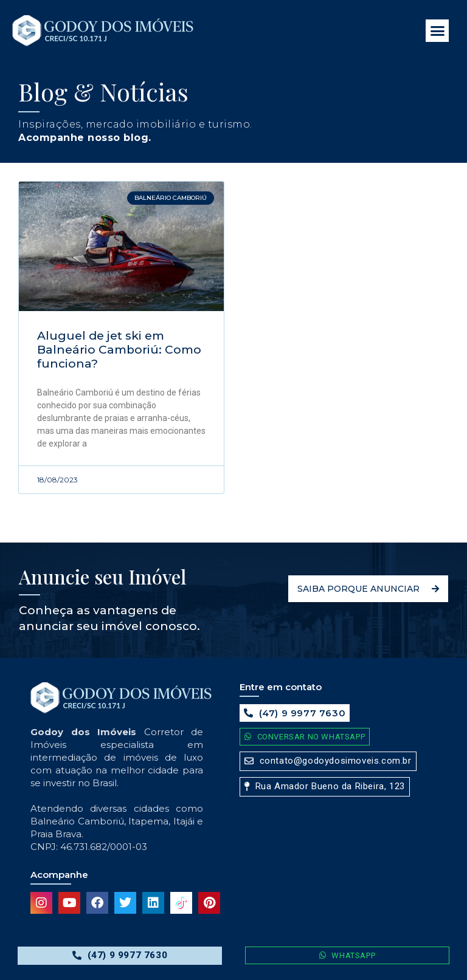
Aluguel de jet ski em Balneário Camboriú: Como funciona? (119, 350)
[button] (437, 31)
